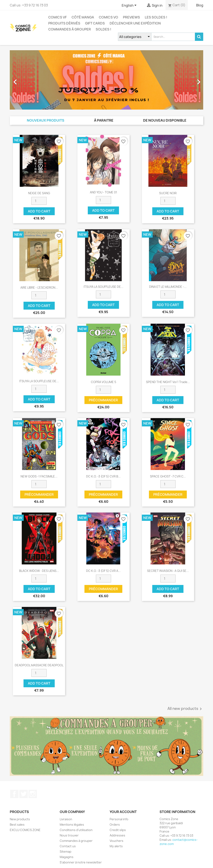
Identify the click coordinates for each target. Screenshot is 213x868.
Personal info (119, 819)
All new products (185, 709)
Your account (123, 812)
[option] (106, 80)
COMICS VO (108, 17)
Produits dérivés (64, 23)
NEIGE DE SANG (39, 193)
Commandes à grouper (70, 29)
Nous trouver (69, 835)
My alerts (116, 846)
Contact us (68, 846)
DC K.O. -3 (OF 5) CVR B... (103, 476)
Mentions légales (72, 825)
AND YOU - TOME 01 (103, 192)
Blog (200, 5)
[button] (24, 80)
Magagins (67, 857)
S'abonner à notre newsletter (81, 862)
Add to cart (39, 211)
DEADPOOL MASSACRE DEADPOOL (39, 665)
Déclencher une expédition (135, 23)
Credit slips (118, 830)
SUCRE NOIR (168, 193)
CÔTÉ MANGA (83, 17)
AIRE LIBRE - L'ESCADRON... (39, 288)
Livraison (66, 819)
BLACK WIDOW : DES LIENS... (39, 571)
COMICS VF (58, 17)
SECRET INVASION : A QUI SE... (168, 571)
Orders (115, 825)
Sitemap (66, 852)
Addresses (117, 835)
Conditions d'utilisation (76, 830)
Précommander (103, 400)
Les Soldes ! (156, 17)
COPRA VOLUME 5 (103, 382)
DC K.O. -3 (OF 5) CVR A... (103, 571)
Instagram (33, 794)
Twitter (24, 794)
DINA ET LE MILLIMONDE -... (168, 287)
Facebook (14, 794)
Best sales (17, 825)
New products (20, 819)
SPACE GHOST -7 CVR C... (168, 476)
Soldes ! (103, 29)
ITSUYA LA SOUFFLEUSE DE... (103, 287)
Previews (131, 17)
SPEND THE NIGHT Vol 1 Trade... (168, 382)
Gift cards (95, 23)
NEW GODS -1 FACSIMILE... (39, 476)
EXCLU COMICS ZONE (25, 830)
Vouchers (116, 841)
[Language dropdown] (130, 6)
